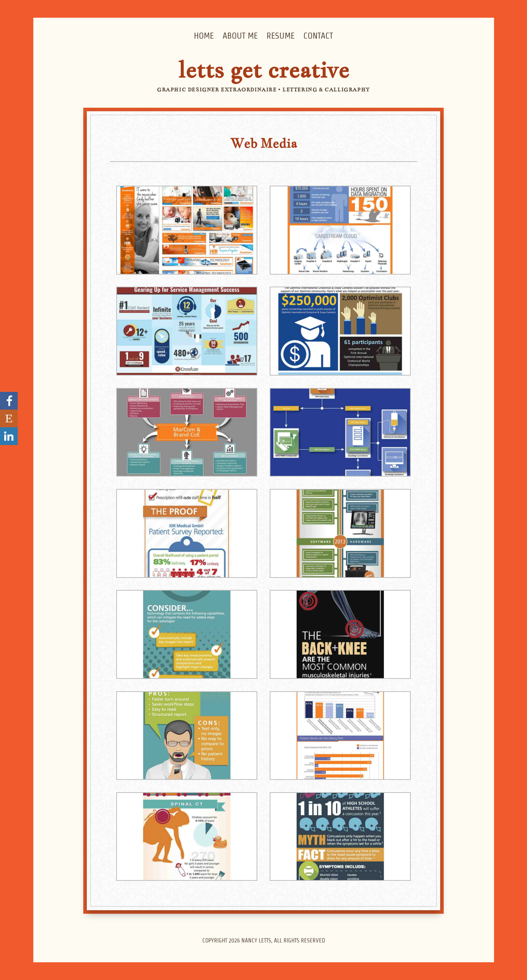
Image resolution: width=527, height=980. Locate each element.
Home (204, 36)
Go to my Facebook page (9, 401)
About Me (240, 36)
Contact (318, 36)
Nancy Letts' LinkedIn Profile (9, 436)
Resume (281, 36)
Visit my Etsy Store (9, 418)
